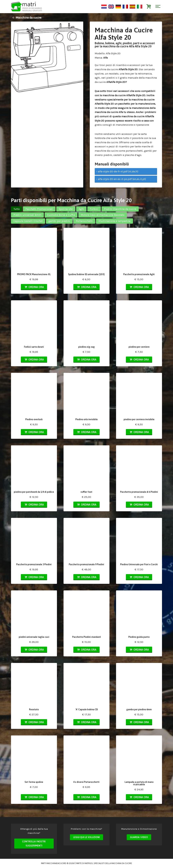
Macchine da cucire (26, 18)
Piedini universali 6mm (27, 215)
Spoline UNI (66, 209)
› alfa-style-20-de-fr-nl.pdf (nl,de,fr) (117, 171)
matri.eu (89, 863)
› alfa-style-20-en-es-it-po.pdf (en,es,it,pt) (121, 179)
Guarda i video (139, 837)
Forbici (94, 209)
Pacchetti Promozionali (39, 209)
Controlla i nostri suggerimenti (34, 844)
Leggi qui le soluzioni (86, 837)
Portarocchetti (84, 221)
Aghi (81, 209)
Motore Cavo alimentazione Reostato (103, 215)
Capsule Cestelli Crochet (28, 221)
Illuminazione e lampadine (114, 221)
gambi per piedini (59, 221)
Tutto (17, 209)
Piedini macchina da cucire (120, 209)
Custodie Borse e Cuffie (61, 215)
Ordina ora (34, 287)
